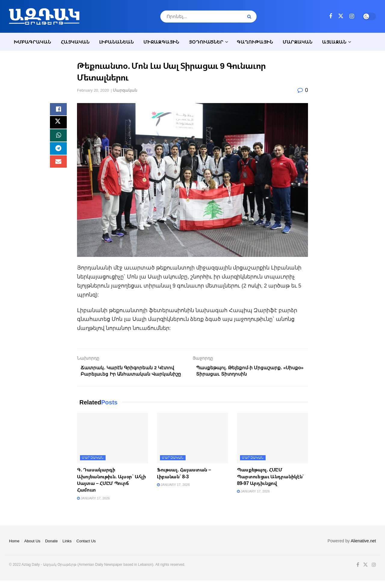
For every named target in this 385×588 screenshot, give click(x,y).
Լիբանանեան (117, 42)
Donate (51, 549)
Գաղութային (255, 42)
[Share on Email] (58, 168)
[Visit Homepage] (44, 16)
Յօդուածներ (206, 42)
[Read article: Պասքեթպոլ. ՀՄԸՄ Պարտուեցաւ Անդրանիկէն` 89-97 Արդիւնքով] (273, 446)
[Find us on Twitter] (341, 16)
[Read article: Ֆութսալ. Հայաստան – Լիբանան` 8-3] (192, 446)
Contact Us (86, 549)
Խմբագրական (32, 42)
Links (67, 549)
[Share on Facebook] (58, 110)
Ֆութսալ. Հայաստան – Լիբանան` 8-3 (184, 481)
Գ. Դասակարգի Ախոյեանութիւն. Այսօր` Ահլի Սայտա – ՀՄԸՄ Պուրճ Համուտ (111, 487)
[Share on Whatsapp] (58, 139)
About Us (32, 549)
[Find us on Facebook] (331, 16)
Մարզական (298, 42)
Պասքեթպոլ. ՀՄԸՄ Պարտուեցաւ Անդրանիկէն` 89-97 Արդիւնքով (270, 484)
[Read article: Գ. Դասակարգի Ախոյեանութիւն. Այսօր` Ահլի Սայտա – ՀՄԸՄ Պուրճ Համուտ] (112, 446)
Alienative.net (363, 549)
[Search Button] (250, 17)
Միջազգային (161, 42)
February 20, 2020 (93, 90)
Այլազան (334, 42)
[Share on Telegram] (58, 154)
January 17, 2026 (93, 506)
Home (14, 549)
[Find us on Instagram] (352, 16)
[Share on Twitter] (58, 125)
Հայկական (75, 42)
